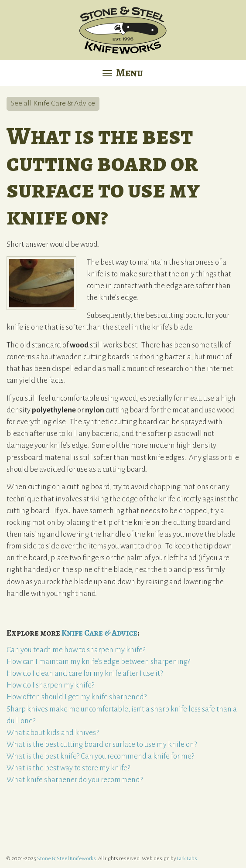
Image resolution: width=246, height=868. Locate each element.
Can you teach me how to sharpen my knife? (76, 650)
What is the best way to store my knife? (68, 768)
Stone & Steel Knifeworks (67, 859)
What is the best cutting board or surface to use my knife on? (102, 744)
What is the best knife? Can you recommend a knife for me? (100, 756)
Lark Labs (187, 859)
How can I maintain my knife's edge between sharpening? (98, 662)
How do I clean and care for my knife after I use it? (85, 673)
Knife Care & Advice (64, 103)
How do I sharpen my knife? (50, 685)
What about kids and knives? (53, 733)
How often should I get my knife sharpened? (77, 697)
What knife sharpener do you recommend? (75, 780)
